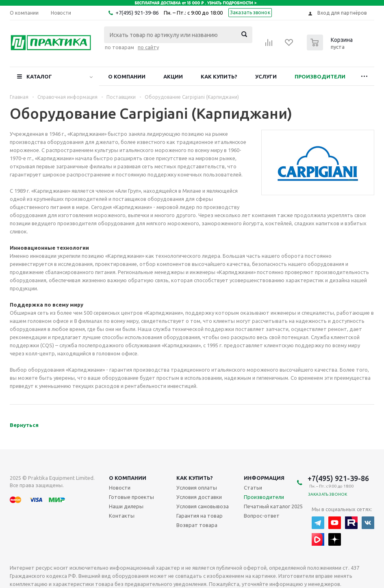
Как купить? (219, 76)
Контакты (122, 516)
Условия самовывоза (203, 506)
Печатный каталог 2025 (273, 506)
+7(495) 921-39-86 (137, 13)
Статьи (253, 488)
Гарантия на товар (200, 516)
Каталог (39, 76)
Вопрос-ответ (262, 516)
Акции (173, 76)
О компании (127, 76)
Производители (320, 76)
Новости (120, 488)
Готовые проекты (131, 497)
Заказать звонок (250, 12)
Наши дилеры (126, 506)
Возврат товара (197, 525)
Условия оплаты (197, 488)
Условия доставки (199, 497)
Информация (264, 478)
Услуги (266, 76)
